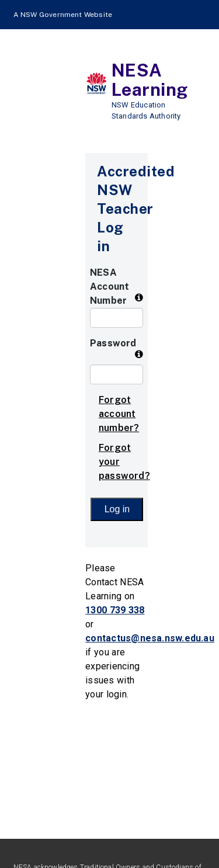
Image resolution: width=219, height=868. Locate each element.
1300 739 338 (115, 610)
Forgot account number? (119, 414)
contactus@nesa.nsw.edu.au (150, 638)
